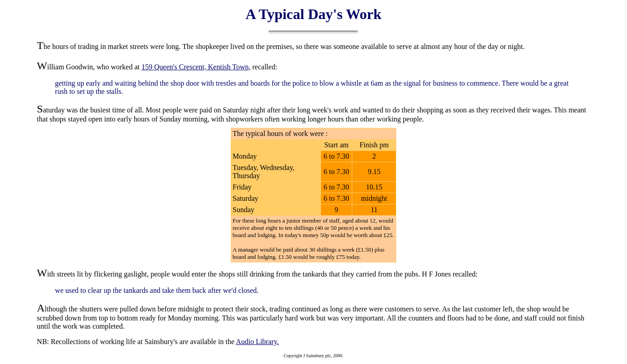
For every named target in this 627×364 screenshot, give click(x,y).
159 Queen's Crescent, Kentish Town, (196, 67)
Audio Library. (257, 342)
